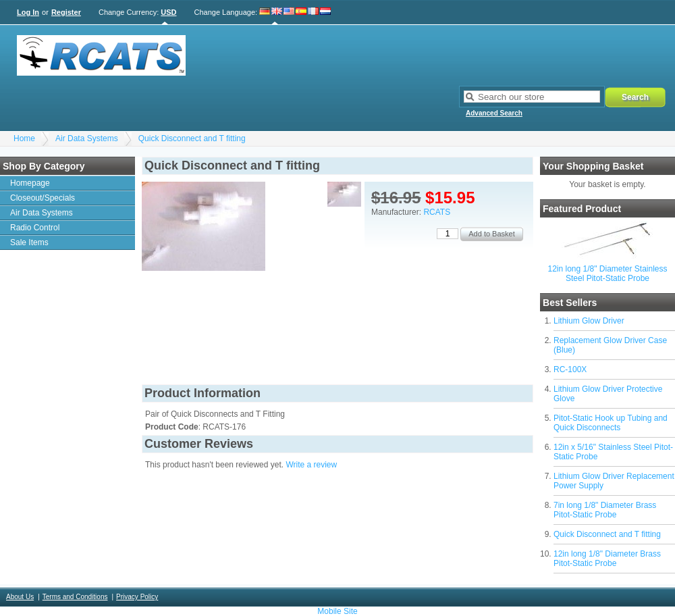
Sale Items (29, 242)
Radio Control (35, 228)
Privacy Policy (137, 597)
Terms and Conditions (75, 597)
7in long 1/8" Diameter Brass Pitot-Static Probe (605, 510)
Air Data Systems (87, 138)
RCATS (437, 212)
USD (168, 12)
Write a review (311, 465)
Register (66, 12)
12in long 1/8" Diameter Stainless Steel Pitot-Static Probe (607, 274)
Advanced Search (494, 113)
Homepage (30, 183)
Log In (28, 12)
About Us (20, 597)
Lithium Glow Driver (589, 321)
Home (24, 138)
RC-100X (570, 369)
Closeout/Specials (43, 198)
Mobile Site (337, 611)
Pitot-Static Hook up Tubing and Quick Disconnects (611, 423)
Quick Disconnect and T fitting (192, 138)
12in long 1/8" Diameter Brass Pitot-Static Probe (607, 559)
